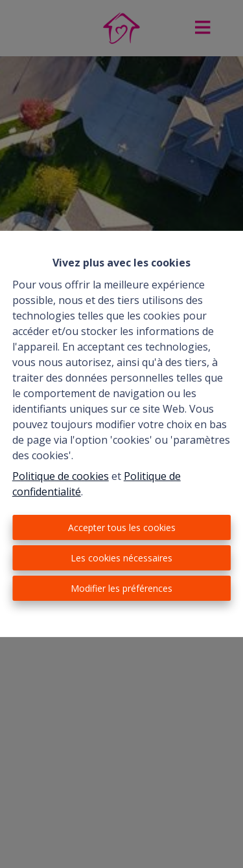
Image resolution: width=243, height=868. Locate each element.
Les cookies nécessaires (121, 558)
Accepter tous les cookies (122, 527)
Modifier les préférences (121, 588)
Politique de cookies (61, 476)
